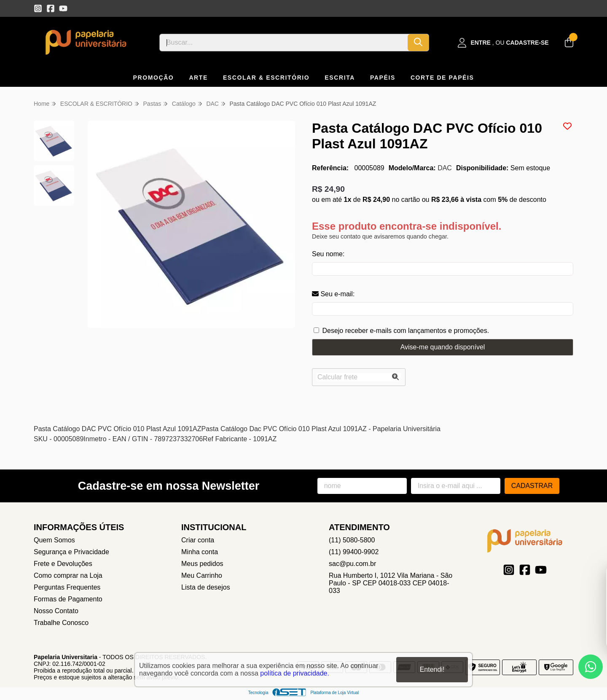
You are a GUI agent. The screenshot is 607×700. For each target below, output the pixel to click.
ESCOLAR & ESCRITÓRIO (266, 78)
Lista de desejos (206, 587)
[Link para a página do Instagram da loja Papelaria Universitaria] (38, 8)
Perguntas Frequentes (67, 587)
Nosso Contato (56, 611)
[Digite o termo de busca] (284, 43)
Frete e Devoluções (63, 564)
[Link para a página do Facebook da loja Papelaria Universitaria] (51, 8)
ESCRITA (340, 78)
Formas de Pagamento (68, 599)
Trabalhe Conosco (61, 623)
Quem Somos (54, 540)
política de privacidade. (295, 673)
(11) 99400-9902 (354, 552)
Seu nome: (328, 254)
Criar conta (198, 540)
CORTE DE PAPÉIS (442, 78)
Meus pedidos (202, 564)
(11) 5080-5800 (352, 540)
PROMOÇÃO (154, 78)
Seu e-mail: (333, 294)
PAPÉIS (383, 78)
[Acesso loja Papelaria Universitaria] (503, 43)
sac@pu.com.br (352, 564)
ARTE (198, 78)
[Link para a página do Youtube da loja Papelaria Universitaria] (63, 8)
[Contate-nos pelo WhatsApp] (591, 667)
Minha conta (200, 552)
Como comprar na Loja (68, 575)
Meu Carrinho (202, 575)
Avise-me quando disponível (443, 347)
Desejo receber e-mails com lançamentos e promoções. (406, 331)
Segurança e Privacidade (71, 552)
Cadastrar (532, 486)
